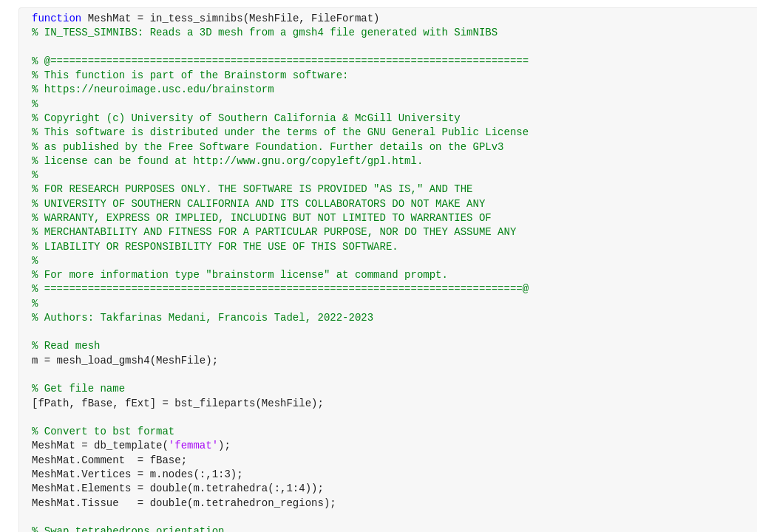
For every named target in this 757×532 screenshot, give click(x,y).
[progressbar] (423, 303)
